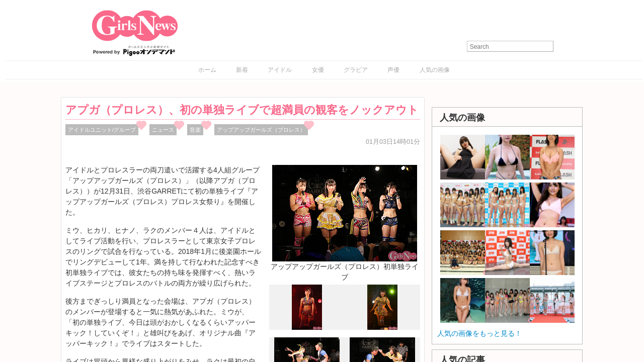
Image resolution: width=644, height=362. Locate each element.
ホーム (207, 70)
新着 (242, 70)
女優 (318, 70)
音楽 (195, 130)
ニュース (163, 130)
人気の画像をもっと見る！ (479, 333)
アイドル (280, 70)
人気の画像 (435, 70)
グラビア (356, 70)
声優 (393, 70)
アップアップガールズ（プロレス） (261, 130)
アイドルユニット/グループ (102, 130)
